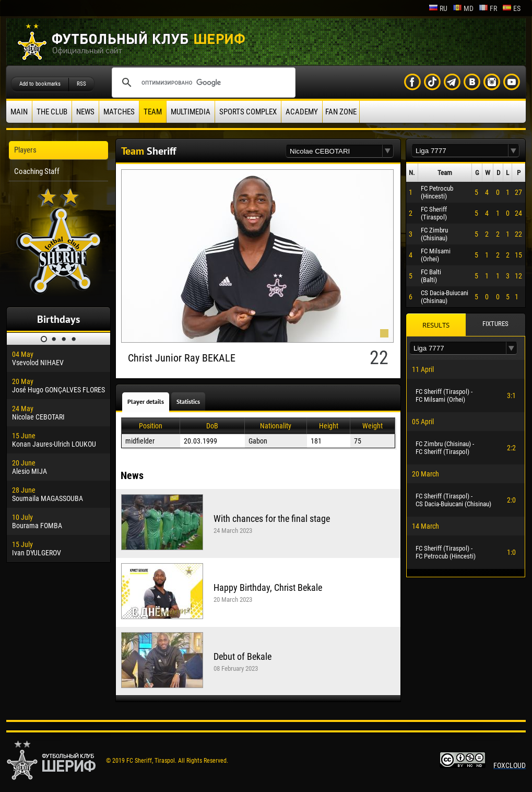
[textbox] (334, 151)
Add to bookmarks (40, 84)
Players (25, 150)
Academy (302, 112)
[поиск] (202, 83)
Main (19, 112)
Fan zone (341, 112)
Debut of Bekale (243, 656)
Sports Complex (248, 112)
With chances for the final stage (272, 519)
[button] (388, 151)
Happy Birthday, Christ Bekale (268, 587)
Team (153, 112)
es (511, 8)
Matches (119, 112)
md (463, 8)
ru (438, 8)
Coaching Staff (37, 171)
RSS (81, 84)
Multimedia (191, 112)
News (85, 112)
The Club (52, 112)
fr (488, 8)
